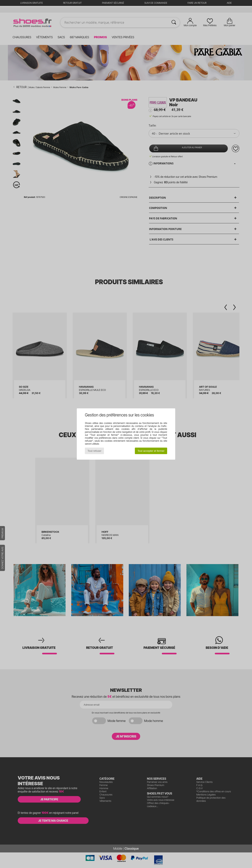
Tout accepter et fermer (151, 451)
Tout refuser (94, 451)
